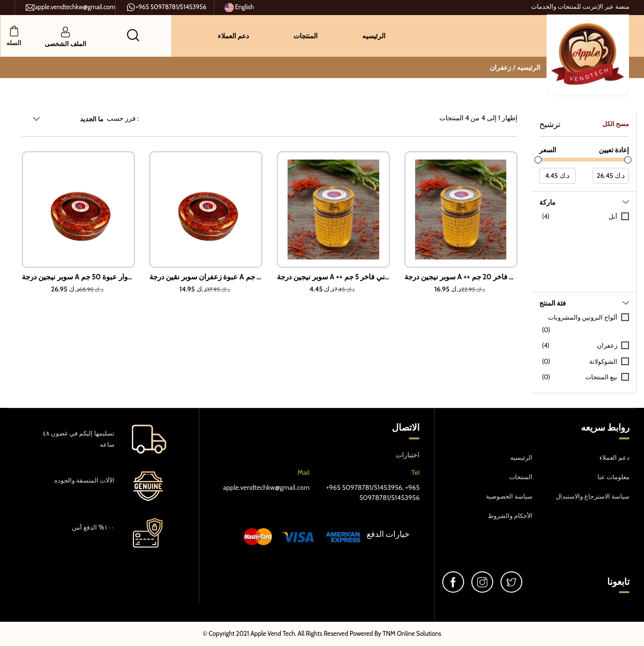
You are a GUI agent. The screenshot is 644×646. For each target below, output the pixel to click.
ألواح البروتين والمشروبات (583, 317)
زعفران (500, 67)
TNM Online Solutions (412, 633)
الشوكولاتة (603, 361)
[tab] (584, 242)
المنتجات (306, 36)
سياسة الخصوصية (509, 496)
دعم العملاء (233, 36)
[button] (133, 35)
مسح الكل (616, 124)
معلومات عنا (613, 477)
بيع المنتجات (601, 377)
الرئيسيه (374, 36)
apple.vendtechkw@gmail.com (70, 8)
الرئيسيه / (527, 67)
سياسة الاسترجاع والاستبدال (593, 496)
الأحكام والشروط (510, 516)
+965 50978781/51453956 (166, 8)
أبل (613, 216)
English (239, 8)
